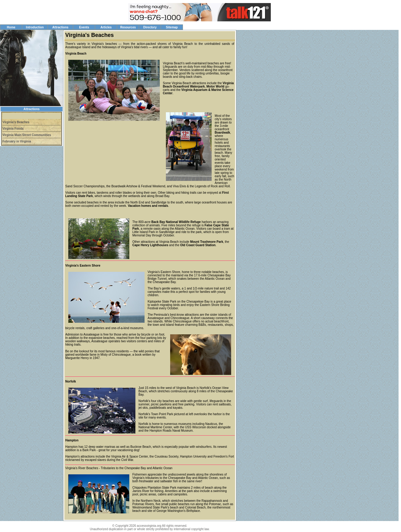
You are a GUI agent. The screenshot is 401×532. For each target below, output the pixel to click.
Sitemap (172, 27)
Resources (128, 27)
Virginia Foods (13, 129)
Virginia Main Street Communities (27, 135)
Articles (106, 27)
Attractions (61, 27)
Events (84, 27)
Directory (150, 27)
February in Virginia (17, 141)
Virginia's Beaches (16, 122)
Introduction (35, 27)
